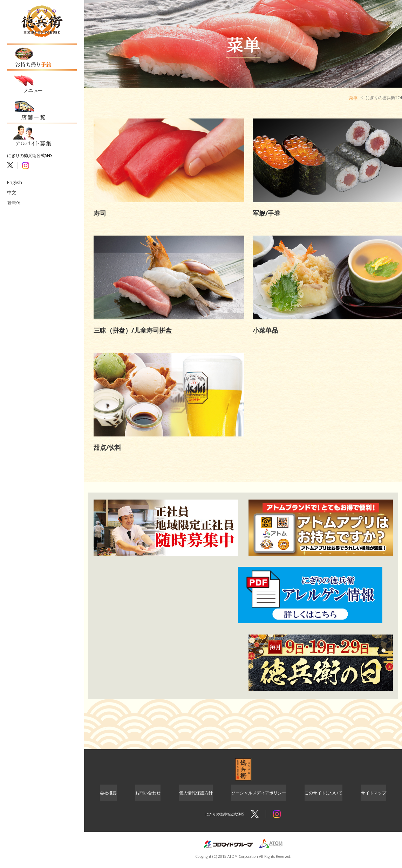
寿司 (100, 213)
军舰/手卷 (267, 213)
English (14, 168)
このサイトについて (323, 794)
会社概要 (108, 794)
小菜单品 (265, 330)
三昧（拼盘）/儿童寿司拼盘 (133, 330)
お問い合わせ (148, 794)
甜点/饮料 (107, 447)
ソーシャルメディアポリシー (259, 794)
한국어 (13, 188)
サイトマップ (374, 794)
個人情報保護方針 (196, 794)
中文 (11, 178)
